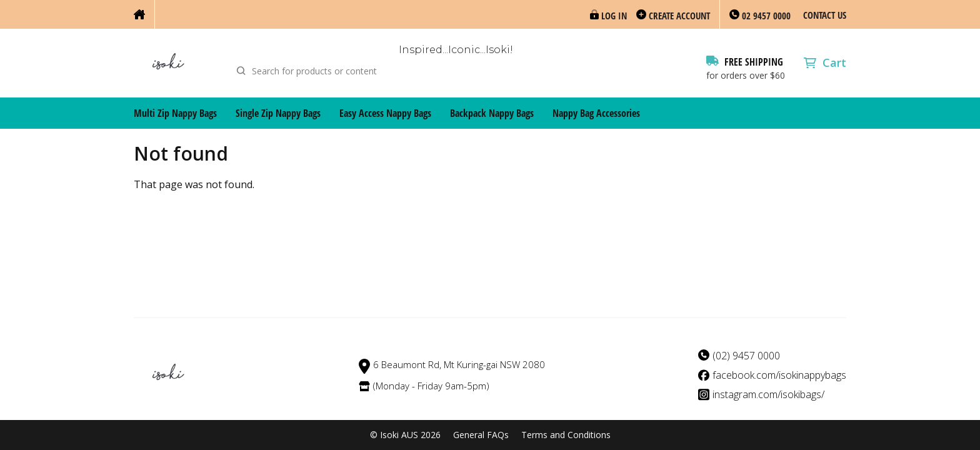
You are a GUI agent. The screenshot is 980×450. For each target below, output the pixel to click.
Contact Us (825, 15)
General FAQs (481, 435)
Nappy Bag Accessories (596, 113)
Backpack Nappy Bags (492, 113)
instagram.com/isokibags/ (768, 395)
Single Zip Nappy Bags (278, 113)
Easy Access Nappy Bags (385, 113)
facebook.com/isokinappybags (779, 375)
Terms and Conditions (566, 435)
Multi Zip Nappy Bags (175, 113)
